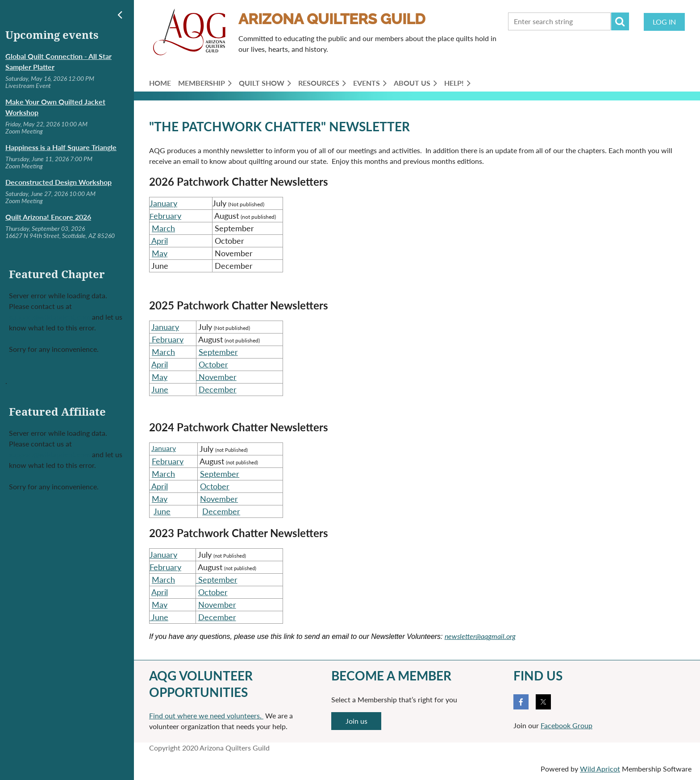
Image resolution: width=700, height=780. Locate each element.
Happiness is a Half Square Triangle (61, 147)
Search (620, 21)
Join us (356, 721)
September (218, 352)
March (163, 228)
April (159, 241)
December (218, 389)
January (163, 203)
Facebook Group (567, 725)
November (219, 499)
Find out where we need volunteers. (206, 715)
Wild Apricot (600, 769)
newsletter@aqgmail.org (480, 636)
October (213, 364)
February (168, 461)
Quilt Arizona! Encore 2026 (48, 217)
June (160, 389)
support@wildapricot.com (50, 317)
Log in (664, 22)
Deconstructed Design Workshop (58, 182)
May (160, 253)
